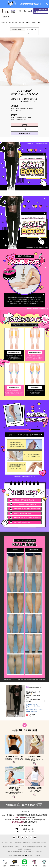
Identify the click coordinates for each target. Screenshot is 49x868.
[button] (20, 11)
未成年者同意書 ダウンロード (40, 842)
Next (44, 701)
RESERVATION (25, 133)
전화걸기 (40, 805)
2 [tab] (25, 84)
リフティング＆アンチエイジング (24, 22)
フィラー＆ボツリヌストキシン (11, 22)
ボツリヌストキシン (31, 31)
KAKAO (24, 125)
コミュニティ (34, 22)
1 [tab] (24, 84)
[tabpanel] (24, 62)
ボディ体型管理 (17, 29)
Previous (5, 701)
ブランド (3, 22)
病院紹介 (39, 22)
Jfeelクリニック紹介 (7, 842)
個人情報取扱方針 (25, 842)
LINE (24, 129)
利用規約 (16, 842)
